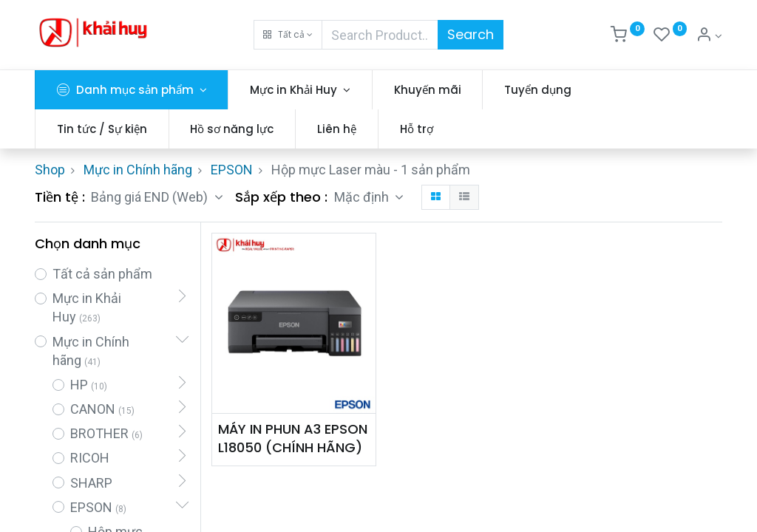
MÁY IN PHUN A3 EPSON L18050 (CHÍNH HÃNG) (293, 438)
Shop (50, 170)
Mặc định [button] (363, 197)
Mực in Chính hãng (138, 170)
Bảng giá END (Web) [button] (151, 197)
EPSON (232, 170)
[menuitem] (428, 90)
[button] (288, 35)
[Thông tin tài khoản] (709, 36)
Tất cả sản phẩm (102, 274)
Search (471, 34)
